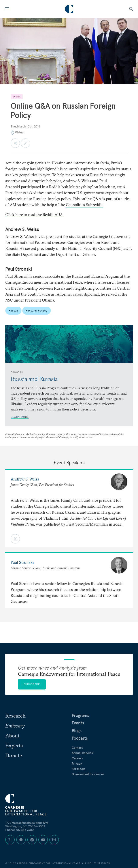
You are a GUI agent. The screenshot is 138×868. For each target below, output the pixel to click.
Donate (14, 755)
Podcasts (80, 738)
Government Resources (88, 774)
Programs (80, 715)
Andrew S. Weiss (25, 479)
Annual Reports (82, 753)
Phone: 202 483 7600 (20, 830)
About (12, 735)
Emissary (15, 726)
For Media (79, 769)
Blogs (77, 731)
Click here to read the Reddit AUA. (34, 215)
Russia (13, 311)
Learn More (20, 417)
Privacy (77, 764)
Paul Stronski (22, 562)
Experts (14, 745)
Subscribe (32, 684)
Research (15, 716)
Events (78, 723)
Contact (77, 748)
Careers (77, 758)
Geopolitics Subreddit (84, 205)
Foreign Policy (36, 311)
